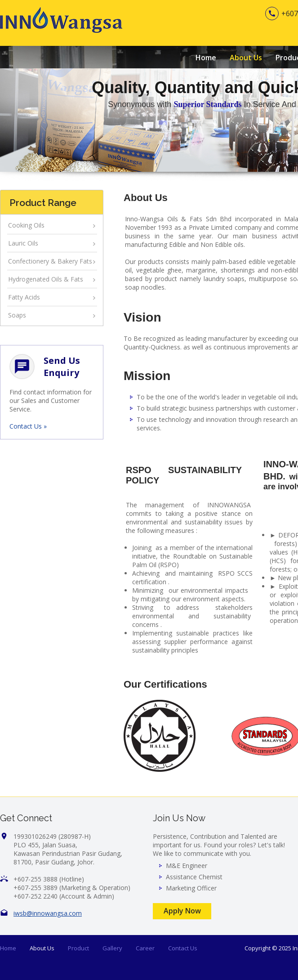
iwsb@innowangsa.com (48, 913)
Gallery (112, 948)
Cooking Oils (26, 225)
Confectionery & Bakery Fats (50, 261)
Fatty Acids (24, 297)
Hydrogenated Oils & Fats (46, 279)
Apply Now (182, 911)
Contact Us (183, 948)
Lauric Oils (23, 243)
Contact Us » (28, 426)
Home (206, 58)
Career (145, 948)
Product (78, 948)
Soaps (17, 315)
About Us (246, 58)
